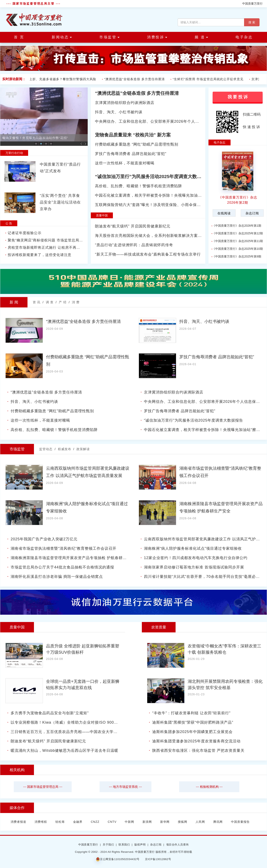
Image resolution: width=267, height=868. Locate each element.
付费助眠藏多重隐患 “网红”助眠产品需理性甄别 (137, 144)
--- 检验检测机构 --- (209, 787)
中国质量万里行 (252, 4)
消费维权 (41, 822)
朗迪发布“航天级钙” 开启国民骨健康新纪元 (133, 226)
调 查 (50, 302)
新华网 (165, 822)
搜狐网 (183, 822)
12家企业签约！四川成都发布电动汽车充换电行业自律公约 (196, 558)
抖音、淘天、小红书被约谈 (119, 112)
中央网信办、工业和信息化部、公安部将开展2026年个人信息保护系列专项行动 (165, 121)
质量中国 (102, 215)
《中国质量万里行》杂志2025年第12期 (238, 233)
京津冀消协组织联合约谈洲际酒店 (125, 103)
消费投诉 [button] (157, 37)
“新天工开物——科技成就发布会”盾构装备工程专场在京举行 (148, 254)
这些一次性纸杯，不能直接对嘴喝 (125, 163)
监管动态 (46, 449)
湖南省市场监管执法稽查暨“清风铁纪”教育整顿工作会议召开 (64, 548)
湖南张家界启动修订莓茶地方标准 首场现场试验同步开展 (194, 567)
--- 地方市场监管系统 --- (125, 787)
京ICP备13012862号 (158, 859)
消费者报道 (18, 822)
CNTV (112, 822)
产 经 (63, 302)
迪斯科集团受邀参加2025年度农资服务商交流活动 (196, 741)
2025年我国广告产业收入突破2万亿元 (44, 539)
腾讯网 (218, 822)
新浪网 (147, 822)
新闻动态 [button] (62, 37)
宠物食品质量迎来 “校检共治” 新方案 (133, 135)
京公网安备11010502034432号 (118, 859)
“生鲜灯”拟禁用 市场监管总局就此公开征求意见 (209, 79)
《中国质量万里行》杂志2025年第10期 (238, 249)
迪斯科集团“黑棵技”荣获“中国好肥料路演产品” (193, 722)
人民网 (200, 822)
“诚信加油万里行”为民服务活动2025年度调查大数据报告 (153, 177)
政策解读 (83, 449)
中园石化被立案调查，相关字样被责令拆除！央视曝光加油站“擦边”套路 (158, 195)
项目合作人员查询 (177, 845)
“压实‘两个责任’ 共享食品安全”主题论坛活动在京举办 (60, 202)
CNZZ (95, 822)
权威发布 (65, 449)
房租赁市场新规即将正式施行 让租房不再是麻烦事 (50, 248)
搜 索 (252, 22)
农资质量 (159, 627)
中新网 (129, 822)
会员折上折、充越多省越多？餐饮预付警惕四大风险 (59, 79)
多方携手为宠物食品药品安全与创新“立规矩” (50, 713)
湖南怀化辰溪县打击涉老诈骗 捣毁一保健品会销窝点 (57, 577)
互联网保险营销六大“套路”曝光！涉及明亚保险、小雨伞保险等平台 (154, 205)
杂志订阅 (252, 213)
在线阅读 (224, 213)
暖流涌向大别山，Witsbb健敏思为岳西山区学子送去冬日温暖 (64, 751)
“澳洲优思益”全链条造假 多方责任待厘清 (135, 79)
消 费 (76, 302)
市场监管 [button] (109, 37)
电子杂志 (244, 37)
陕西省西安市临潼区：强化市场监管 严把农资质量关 (198, 751)
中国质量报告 (240, 822)
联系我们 (124, 845)
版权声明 (140, 845)
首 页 (19, 37)
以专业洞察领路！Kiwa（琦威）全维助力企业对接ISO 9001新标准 (69, 722)
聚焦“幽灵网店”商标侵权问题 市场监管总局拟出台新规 (53, 240)
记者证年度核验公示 (25, 233)
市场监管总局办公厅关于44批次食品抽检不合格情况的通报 (62, 567)
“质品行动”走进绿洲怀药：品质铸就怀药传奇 (134, 245)
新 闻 (14, 302)
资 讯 (37, 302)
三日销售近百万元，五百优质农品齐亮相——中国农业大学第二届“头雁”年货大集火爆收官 (89, 732)
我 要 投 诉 (238, 97)
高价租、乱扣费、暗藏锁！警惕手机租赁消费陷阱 (138, 186)
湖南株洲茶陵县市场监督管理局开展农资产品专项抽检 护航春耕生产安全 (75, 558)
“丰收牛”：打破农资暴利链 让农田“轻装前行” (191, 713)
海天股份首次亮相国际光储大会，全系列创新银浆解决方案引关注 (152, 236)
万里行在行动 (14, 153)
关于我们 (108, 845)
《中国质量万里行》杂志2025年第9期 (237, 256)
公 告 (9, 223)
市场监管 (17, 449)
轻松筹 (60, 822)
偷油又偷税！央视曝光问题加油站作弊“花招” (35, 138)
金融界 (78, 822)
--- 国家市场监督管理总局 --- (43, 787)
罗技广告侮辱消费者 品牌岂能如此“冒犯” (131, 154)
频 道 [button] (201, 37)
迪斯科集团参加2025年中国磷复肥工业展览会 (192, 732)
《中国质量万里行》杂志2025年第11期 (238, 241)
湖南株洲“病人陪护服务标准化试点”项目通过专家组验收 (193, 548)
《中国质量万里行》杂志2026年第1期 (237, 226)
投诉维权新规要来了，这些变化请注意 (40, 255)
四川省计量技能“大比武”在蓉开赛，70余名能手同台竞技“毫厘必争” (203, 577)
